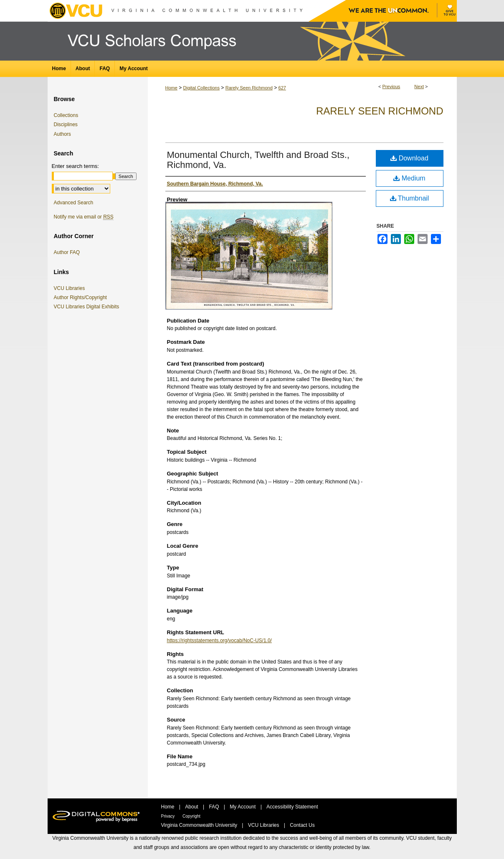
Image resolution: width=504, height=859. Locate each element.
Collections (66, 115)
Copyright (191, 816)
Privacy (169, 816)
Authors (62, 134)
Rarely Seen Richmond (249, 88)
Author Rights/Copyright (82, 297)
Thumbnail (410, 198)
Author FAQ (67, 252)
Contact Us (302, 825)
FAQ (214, 807)
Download (409, 158)
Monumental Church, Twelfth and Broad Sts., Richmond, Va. (258, 160)
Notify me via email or (84, 217)
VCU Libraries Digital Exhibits (88, 307)
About (192, 807)
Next (419, 86)
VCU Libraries (71, 288)
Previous (391, 86)
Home (171, 88)
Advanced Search (74, 203)
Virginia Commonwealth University (200, 825)
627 (282, 88)
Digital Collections (201, 88)
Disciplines (66, 125)
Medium (409, 178)
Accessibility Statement (292, 807)
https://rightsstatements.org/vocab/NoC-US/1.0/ (219, 640)
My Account (243, 807)
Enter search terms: (75, 166)
